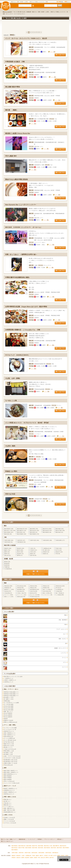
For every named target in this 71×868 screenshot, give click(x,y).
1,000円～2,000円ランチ (10, 680)
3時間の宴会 (7, 701)
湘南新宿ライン (8, 589)
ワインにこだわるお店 (9, 821)
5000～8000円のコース (10, 735)
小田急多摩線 (7, 593)
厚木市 (19, 552)
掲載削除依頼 (22, 839)
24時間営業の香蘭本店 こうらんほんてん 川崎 (23, 330)
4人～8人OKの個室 (9, 704)
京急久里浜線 (46, 591)
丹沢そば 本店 (10, 494)
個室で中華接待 (8, 778)
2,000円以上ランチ (9, 682)
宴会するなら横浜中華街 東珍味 (17, 179)
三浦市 (32, 548)
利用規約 (40, 839)
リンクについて (31, 839)
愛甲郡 (19, 555)
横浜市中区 (45, 529)
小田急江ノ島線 (20, 593)
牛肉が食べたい (8, 803)
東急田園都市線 (33, 589)
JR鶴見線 (45, 586)
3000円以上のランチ (9, 794)
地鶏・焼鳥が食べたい (9, 808)
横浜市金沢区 (33, 530)
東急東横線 (20, 589)
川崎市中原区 (33, 540)
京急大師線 (20, 591)
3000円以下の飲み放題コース (11, 692)
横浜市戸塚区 (59, 530)
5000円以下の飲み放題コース (11, 696)
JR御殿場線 (7, 588)
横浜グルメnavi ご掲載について (9, 839)
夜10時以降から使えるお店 (10, 760)
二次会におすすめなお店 (10, 749)
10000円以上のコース (9, 790)
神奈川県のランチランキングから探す (13, 677)
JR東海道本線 (59, 586)
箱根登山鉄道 (20, 597)
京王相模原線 (59, 589)
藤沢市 (19, 550)
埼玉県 (6, 565)
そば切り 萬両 (10, 446)
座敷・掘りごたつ (8, 712)
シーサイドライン (47, 595)
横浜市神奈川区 (21, 529)
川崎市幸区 (20, 540)
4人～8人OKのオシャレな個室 (11, 703)
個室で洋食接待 (8, 780)
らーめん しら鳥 (11, 401)
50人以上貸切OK (8, 717)
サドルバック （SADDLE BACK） (17, 355)
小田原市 (32, 550)
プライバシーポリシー (50, 839)
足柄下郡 (32, 555)
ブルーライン (7, 595)
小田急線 (58, 591)
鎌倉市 (6, 550)
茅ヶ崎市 (45, 550)
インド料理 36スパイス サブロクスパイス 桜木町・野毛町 (27, 423)
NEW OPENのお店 (8, 737)
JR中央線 (58, 588)
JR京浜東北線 (20, 586)
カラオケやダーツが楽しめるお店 (12, 758)
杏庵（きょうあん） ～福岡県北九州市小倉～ (21, 254)
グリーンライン (20, 595)
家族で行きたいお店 (9, 744)
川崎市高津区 (46, 540)
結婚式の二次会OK (8, 720)
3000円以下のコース (9, 731)
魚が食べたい (7, 801)
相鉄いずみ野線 (46, 593)
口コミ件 (53, 52)
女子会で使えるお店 (9, 742)
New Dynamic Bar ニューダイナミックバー (21, 205)
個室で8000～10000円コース (11, 772)
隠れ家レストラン (8, 747)
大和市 (32, 552)
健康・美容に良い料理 (9, 810)
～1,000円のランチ (9, 678)
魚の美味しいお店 (8, 753)
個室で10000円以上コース (10, 774)
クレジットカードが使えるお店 (12, 783)
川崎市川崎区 (7, 540)
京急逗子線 (32, 591)
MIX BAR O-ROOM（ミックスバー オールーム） (24, 227)
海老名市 (58, 552)
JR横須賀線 (7, 586)
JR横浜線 (32, 588)
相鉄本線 (32, 593)
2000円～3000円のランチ (10, 792)
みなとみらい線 (33, 595)
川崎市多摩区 (59, 540)
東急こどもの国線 (47, 589)
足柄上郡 (6, 555)
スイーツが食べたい (9, 807)
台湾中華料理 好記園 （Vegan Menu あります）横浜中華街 (26, 307)
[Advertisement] (35, 26)
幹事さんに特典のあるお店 (10, 722)
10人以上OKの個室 (9, 706)
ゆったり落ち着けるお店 (10, 740)
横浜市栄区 (58, 532)
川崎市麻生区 (20, 542)
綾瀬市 (32, 554)
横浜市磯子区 (20, 530)
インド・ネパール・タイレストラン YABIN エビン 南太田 (26, 38)
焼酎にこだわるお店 (9, 819)
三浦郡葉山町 (46, 548)
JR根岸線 (32, 586)
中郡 (57, 554)
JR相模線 (45, 588)
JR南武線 (19, 588)
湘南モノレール (8, 597)
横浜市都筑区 (33, 534)
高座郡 (44, 554)
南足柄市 (19, 554)
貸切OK (6, 719)
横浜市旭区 (20, 532)
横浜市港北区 (46, 530)
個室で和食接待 (8, 776)
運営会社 (59, 839)
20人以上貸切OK (8, 715)
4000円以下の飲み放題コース (11, 694)
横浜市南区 (58, 529)
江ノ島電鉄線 (59, 595)
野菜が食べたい (8, 800)
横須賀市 (19, 548)
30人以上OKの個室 (9, 710)
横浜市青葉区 (20, 534)
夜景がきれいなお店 (9, 746)
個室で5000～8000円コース (11, 771)
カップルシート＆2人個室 (10, 728)
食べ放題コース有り (9, 699)
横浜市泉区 (7, 534)
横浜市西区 (33, 529)
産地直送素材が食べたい (10, 812)
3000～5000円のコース (10, 733)
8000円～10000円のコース (10, 789)
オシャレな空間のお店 (9, 738)
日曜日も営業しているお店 (10, 763)
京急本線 (6, 591)
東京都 (6, 563)
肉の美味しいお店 (8, 754)
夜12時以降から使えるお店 (10, 762)
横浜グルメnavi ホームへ (7, 841)
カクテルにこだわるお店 (10, 823)
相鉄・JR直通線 (59, 593)
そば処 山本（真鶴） (13, 378)
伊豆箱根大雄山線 (34, 597)
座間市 (6, 554)
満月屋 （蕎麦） (12, 110)
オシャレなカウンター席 (10, 730)
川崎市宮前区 (7, 542)
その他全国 (7, 569)
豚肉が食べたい (8, 805)
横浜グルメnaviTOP (7, 12)
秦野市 (6, 552)
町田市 (6, 562)
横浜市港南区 (7, 532)
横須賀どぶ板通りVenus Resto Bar (18, 133)
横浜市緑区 (33, 532)
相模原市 (6, 548)
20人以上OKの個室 (9, 708)
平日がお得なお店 (8, 765)
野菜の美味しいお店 (9, 751)
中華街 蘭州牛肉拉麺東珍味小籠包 (17, 277)
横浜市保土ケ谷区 (8, 530)
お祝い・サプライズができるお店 (12, 756)
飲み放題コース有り (9, 697)
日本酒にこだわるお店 (9, 818)
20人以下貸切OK (8, 713)
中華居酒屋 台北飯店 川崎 (15, 62)
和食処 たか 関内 (11, 471)
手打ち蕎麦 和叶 (11, 156)
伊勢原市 (45, 552)
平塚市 (57, 548)
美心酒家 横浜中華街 (13, 87)
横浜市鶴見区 (7, 529)
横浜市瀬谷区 (46, 532)
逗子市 (57, 550)
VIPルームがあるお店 (9, 781)
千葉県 (6, 567)
